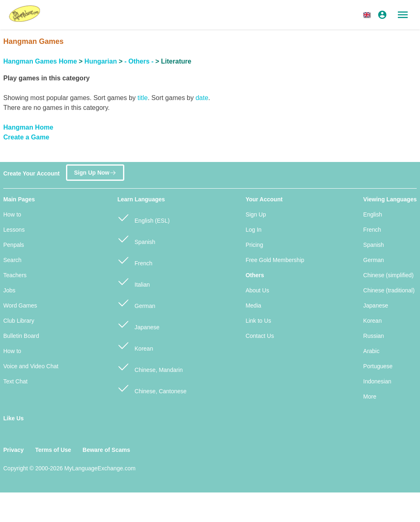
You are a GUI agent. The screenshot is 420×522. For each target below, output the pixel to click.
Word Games (20, 305)
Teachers (15, 275)
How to (12, 214)
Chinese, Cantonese (152, 388)
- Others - (139, 61)
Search (12, 260)
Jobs (9, 290)
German (136, 302)
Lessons (14, 230)
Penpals (14, 245)
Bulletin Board (21, 336)
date (202, 98)
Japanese (138, 324)
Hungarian (101, 61)
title (143, 98)
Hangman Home (28, 127)
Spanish (136, 238)
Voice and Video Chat (31, 366)
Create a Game (26, 137)
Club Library (19, 321)
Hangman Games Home (40, 61)
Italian (134, 281)
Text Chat (15, 381)
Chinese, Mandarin (150, 366)
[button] (368, 15)
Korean (135, 345)
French (135, 260)
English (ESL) (143, 217)
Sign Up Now (95, 172)
